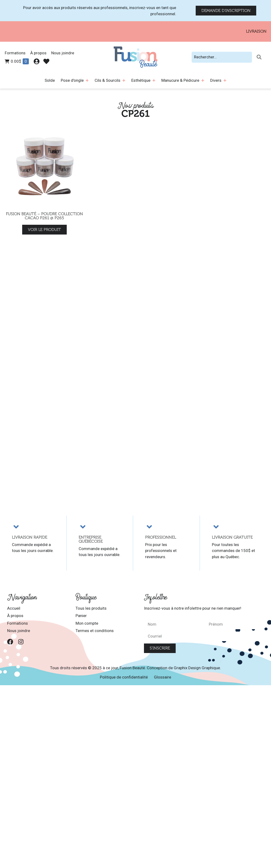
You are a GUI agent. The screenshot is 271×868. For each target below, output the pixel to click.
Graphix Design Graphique (197, 668)
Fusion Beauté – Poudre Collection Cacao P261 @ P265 (44, 216)
